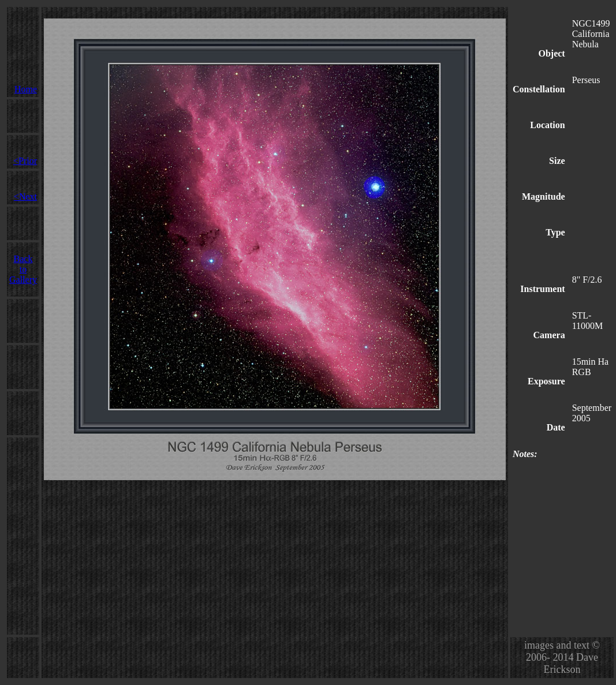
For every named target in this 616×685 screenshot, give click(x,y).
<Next (25, 196)
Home (26, 89)
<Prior (25, 161)
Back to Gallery (23, 269)
